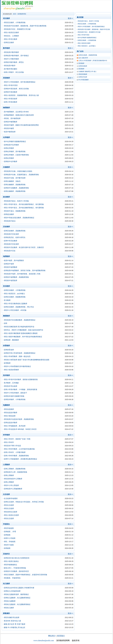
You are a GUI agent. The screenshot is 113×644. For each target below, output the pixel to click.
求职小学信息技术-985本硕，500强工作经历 (20, 429)
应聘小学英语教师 (10, 102)
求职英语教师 (83, 74)
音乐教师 (7, 300)
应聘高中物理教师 (10, 122)
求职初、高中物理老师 (12, 118)
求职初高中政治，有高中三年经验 (16, 201)
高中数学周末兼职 (10, 69)
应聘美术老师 (83, 77)
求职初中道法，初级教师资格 (15, 211)
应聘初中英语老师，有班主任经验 (16, 89)
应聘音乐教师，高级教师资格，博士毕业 (19, 307)
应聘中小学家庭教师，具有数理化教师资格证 (20, 459)
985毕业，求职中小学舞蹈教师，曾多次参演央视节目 (23, 330)
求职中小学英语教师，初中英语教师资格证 (20, 82)
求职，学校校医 (10, 542)
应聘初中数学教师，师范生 (14, 62)
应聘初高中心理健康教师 (13, 489)
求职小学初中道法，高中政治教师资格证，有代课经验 (24, 204)
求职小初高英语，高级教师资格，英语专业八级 (21, 95)
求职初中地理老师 (10, 280)
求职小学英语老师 (10, 99)
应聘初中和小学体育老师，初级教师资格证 (20, 353)
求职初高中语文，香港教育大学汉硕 (17, 29)
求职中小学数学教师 (11, 59)
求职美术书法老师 (10, 386)
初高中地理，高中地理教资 (14, 260)
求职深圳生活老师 (10, 512)
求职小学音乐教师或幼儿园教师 (15, 304)
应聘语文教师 (9, 42)
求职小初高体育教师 (11, 370)
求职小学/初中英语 (11, 85)
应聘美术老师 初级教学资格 (14, 396)
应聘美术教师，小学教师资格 (15, 399)
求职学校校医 (9, 528)
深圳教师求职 (22, 14)
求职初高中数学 (10, 66)
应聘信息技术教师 (10, 423)
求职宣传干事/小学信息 (12, 446)
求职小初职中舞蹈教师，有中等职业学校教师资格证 (23, 337)
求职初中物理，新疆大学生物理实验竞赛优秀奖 (21, 125)
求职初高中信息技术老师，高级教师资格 (19, 419)
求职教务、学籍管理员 (12, 578)
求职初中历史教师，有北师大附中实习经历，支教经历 (24, 247)
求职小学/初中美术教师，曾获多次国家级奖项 (21, 379)
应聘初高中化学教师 (11, 145)
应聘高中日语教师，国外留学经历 (16, 571)
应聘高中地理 (9, 264)
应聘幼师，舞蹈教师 (11, 340)
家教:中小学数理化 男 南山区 (15, 627)
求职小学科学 (9, 442)
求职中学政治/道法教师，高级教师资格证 (19, 218)
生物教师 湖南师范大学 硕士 (87, 72)
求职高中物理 (9, 128)
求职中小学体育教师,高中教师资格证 (17, 366)
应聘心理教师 (9, 475)
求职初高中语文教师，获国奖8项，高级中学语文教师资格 (25, 26)
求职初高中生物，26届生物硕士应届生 (18, 171)
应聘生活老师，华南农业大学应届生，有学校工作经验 (24, 502)
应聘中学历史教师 (10, 241)
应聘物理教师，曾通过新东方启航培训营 (19, 115)
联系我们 (61, 636)
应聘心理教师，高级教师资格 (15, 469)
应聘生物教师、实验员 (12, 181)
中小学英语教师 (84, 80)
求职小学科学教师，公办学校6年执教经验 (19, 449)
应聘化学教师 (9, 148)
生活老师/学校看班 (11, 498)
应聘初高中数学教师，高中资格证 (16, 56)
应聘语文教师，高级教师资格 (88, 55)
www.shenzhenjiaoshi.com (44, 640)
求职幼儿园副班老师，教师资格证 (16, 594)
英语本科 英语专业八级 (12, 621)
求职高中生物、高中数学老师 (15, 178)
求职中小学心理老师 (11, 485)
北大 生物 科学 (83, 58)
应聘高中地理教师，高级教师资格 (16, 277)
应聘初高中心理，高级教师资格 (15, 472)
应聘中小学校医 (10, 538)
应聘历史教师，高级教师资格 (15, 231)
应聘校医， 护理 (10, 532)
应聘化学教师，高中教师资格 (15, 151)
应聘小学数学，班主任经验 (14, 72)
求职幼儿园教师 (10, 601)
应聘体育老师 (9, 350)
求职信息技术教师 (10, 413)
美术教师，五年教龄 (11, 383)
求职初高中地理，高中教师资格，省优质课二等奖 (22, 274)
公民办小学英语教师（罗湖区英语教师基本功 (93, 61)
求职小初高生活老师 (11, 515)
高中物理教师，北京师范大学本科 (16, 112)
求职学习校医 (9, 545)
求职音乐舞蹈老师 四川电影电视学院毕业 (19, 327)
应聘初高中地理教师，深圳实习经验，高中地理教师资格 (25, 270)
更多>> (70, 18)
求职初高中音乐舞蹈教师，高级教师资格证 (20, 320)
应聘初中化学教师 (10, 161)
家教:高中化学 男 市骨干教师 (15, 624)
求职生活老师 (9, 505)
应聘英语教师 (83, 66)
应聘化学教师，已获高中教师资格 (16, 155)
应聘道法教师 (9, 214)
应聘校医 (7, 535)
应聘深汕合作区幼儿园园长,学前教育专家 (19, 588)
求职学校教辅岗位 (10, 565)
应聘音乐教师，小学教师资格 (15, 290)
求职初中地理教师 (10, 267)
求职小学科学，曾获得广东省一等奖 (17, 439)
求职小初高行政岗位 (11, 561)
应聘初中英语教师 (10, 92)
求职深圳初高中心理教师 (13, 479)
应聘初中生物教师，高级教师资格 (16, 188)
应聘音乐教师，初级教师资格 (15, 297)
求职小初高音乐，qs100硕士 (14, 294)
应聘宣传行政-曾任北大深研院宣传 (17, 558)
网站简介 (52, 636)
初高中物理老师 (10, 132)
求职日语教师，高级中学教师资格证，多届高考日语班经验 (25, 575)
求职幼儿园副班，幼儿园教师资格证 (17, 604)
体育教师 (7, 363)
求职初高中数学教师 (11, 52)
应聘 (5, 323)
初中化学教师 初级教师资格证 (15, 141)
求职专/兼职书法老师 (12, 617)
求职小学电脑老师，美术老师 (15, 426)
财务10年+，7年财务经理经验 (15, 568)
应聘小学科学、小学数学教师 (15, 452)
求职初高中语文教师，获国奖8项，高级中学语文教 (94, 29)
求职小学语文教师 (10, 39)
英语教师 (81, 63)
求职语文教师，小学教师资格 (15, 22)
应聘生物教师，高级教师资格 (15, 185)
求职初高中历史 (10, 251)
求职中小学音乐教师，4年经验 (15, 310)
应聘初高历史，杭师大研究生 (15, 237)
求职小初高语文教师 (11, 32)
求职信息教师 (9, 409)
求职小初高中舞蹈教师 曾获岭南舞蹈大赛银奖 (21, 333)
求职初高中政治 (10, 221)
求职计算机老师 (10, 416)
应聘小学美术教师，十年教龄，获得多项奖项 (20, 389)
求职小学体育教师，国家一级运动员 (17, 356)
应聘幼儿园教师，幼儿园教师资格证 (17, 598)
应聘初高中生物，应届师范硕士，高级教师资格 (21, 175)
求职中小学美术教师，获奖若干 (15, 393)
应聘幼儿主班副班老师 (12, 591)
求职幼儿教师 (9, 608)
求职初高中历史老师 (11, 234)
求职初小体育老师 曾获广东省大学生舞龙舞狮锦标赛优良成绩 (27, 360)
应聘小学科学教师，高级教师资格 (16, 456)
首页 (15, 14)
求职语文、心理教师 (11, 36)
